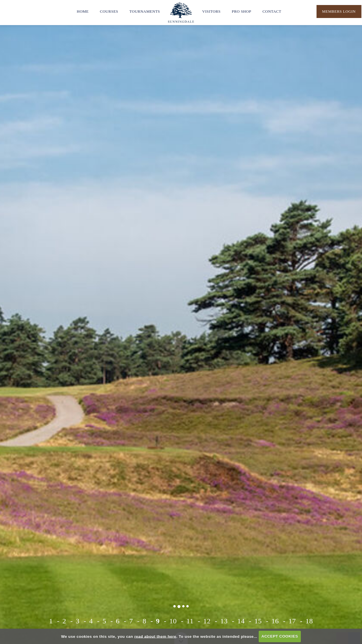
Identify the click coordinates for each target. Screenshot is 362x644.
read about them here (155, 636)
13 (224, 621)
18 (309, 621)
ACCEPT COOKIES (280, 636)
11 (190, 621)
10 (173, 621)
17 (292, 621)
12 (207, 621)
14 (241, 621)
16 (275, 621)
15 (258, 621)
